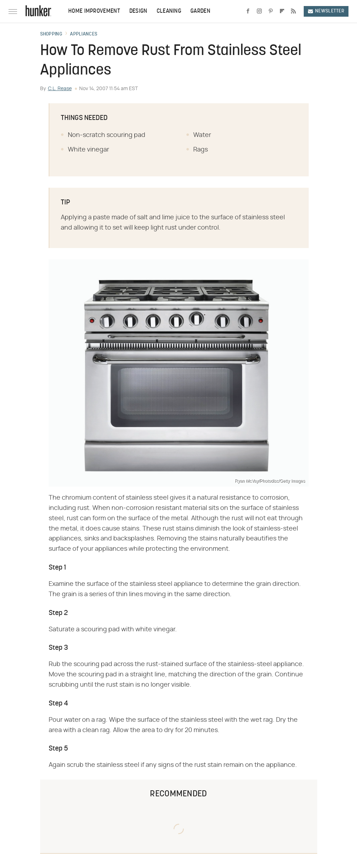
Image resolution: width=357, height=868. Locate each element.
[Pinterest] (271, 11)
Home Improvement (94, 11)
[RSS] (293, 11)
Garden (200, 11)
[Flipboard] (282, 11)
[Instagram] (259, 11)
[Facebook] (248, 11)
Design (138, 11)
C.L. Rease (60, 89)
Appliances (84, 34)
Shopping (51, 34)
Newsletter (326, 11)
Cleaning (169, 11)
